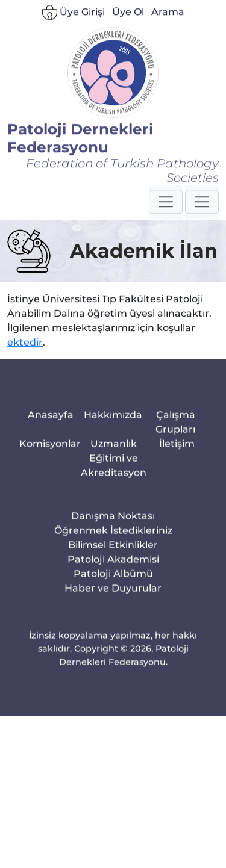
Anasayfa (51, 436)
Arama (168, 26)
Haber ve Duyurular (113, 609)
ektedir (25, 347)
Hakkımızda (113, 436)
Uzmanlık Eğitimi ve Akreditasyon (114, 479)
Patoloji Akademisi (113, 580)
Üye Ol (128, 26)
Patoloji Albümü (113, 594)
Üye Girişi (74, 27)
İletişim (177, 464)
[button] (166, 215)
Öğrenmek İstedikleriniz (113, 551)
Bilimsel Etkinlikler (113, 566)
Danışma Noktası (113, 537)
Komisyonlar (50, 464)
